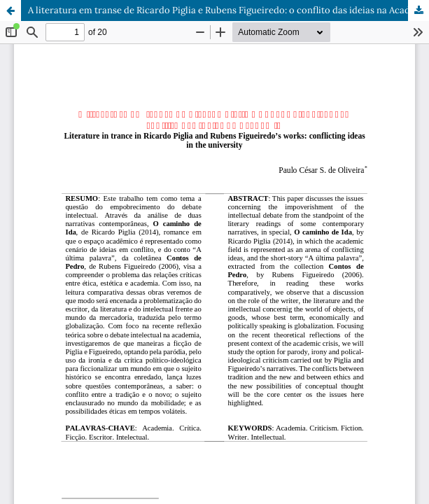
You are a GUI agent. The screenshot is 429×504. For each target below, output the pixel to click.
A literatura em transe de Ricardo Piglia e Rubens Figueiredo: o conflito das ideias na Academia (228, 10)
